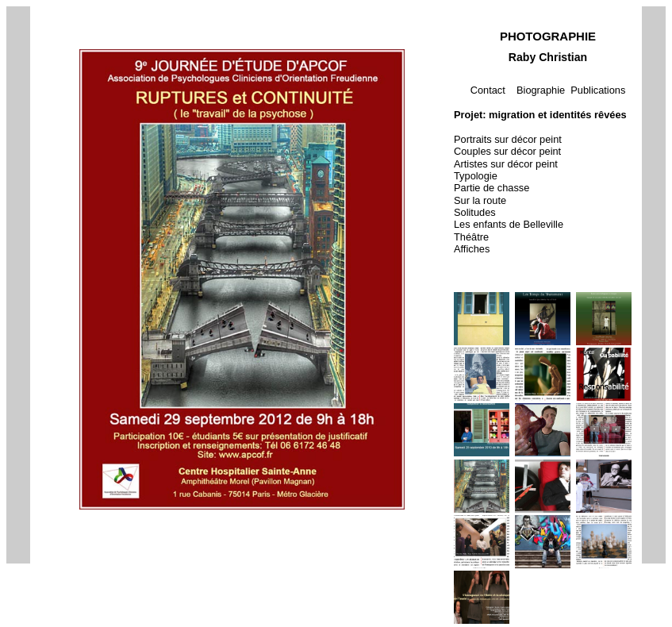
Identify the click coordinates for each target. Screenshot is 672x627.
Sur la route (480, 200)
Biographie (541, 90)
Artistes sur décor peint (506, 164)
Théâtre (471, 237)
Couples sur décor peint (507, 151)
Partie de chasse (492, 188)
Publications (598, 90)
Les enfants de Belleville (509, 224)
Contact (488, 90)
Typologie (476, 176)
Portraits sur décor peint (508, 139)
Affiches (472, 249)
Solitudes (475, 212)
